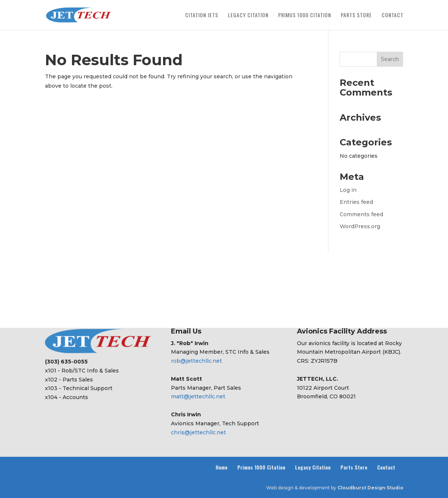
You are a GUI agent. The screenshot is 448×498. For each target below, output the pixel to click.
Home (222, 467)
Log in (348, 190)
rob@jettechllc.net (196, 361)
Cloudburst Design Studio (370, 488)
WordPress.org (360, 226)
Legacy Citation (248, 16)
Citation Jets (202, 16)
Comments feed (361, 214)
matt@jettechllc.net (198, 396)
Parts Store (356, 16)
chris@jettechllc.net (199, 432)
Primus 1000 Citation (305, 16)
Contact (393, 16)
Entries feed (356, 202)
